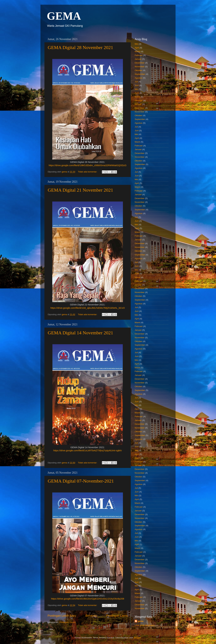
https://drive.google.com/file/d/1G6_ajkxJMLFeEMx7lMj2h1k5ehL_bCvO (88, 308)
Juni (137, 85)
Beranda (91, 616)
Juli (136, 82)
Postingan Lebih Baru (62, 616)
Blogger (137, 638)
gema (141, 621)
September (140, 74)
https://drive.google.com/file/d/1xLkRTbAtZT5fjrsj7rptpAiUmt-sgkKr (88, 451)
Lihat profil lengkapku (145, 625)
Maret (137, 51)
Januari (138, 59)
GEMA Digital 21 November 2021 (80, 190)
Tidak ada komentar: (88, 172)
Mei (136, 44)
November (140, 67)
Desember (140, 63)
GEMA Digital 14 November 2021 (80, 333)
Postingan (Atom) (67, 622)
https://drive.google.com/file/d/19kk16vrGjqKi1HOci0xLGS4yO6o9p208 (88, 599)
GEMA (64, 16)
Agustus (139, 78)
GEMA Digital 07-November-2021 (81, 481)
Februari (139, 55)
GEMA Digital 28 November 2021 (80, 47)
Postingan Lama (117, 616)
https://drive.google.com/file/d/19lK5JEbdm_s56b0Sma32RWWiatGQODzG (88, 165)
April (137, 48)
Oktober (138, 70)
